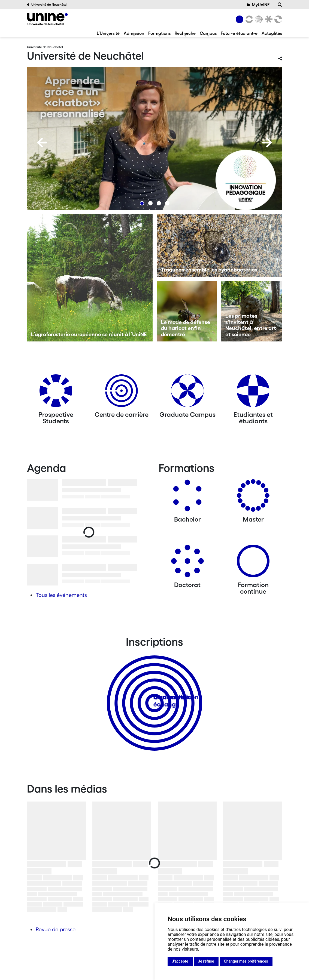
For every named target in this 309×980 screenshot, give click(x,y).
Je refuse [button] (206, 961)
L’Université (108, 33)
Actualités (272, 33)
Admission (134, 33)
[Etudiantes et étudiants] (253, 393)
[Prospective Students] (56, 393)
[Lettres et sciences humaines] (248, 19)
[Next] (267, 143)
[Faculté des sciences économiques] (277, 19)
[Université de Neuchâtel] (47, 19)
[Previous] (42, 143)
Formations (159, 33)
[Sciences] (258, 19)
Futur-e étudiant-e (239, 33)
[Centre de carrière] (122, 393)
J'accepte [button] (180, 961)
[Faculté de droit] (268, 19)
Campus (208, 33)
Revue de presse (56, 929)
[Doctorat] (187, 563)
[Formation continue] (253, 563)
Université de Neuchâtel (47, 5)
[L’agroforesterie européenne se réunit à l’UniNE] (90, 278)
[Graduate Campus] (187, 393)
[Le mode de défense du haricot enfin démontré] (187, 311)
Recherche (185, 33)
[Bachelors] (187, 497)
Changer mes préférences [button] (246, 961)
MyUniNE (258, 5)
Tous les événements (61, 595)
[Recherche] (280, 5)
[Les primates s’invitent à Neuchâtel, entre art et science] (252, 311)
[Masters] (253, 497)
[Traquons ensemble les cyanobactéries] (219, 245)
